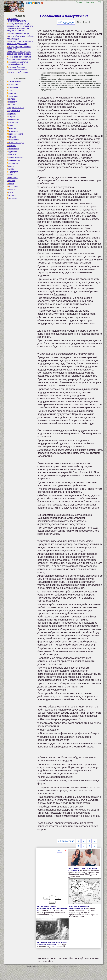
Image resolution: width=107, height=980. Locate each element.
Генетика (11, 99)
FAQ (100, 2)
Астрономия (13, 87)
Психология (12, 163)
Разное (10, 166)
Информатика (13, 111)
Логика (10, 125)
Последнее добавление (18, 72)
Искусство (12, 113)
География (12, 102)
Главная (79, 2)
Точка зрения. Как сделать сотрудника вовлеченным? (19, 53)
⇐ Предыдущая (66, 22)
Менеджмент (13, 140)
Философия (13, 186)
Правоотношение (15, 157)
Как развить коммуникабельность (17, 20)
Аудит (10, 90)
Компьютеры (13, 119)
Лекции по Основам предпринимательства (17, 68)
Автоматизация (14, 81)
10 (59, 851)
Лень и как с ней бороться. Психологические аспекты (19, 58)
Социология (13, 172)
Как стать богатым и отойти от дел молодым (21, 37)
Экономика (12, 198)
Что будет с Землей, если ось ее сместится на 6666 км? (52, 943)
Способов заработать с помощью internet (18, 63)
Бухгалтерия (13, 96)
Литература (12, 122)
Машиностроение (15, 134)
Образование (13, 148)
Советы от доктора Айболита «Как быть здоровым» (20, 43)
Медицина (12, 137)
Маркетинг (12, 128)
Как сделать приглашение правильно (19, 48)
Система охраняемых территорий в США (79, 907)
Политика (11, 154)
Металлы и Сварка (16, 143)
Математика (13, 131)
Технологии (12, 178)
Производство (13, 160)
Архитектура (13, 84)
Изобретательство (15, 108)
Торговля (11, 181)
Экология (11, 195)
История (11, 116)
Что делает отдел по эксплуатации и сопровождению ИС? (52, 908)
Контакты (90, 2)
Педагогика (12, 151)
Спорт (10, 175)
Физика (10, 183)
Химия (10, 192)
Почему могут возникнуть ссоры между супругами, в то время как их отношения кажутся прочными (20, 27)
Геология (11, 105)
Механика (12, 146)
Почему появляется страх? (19, 33)
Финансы (11, 189)
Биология (11, 93)
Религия (11, 169)
